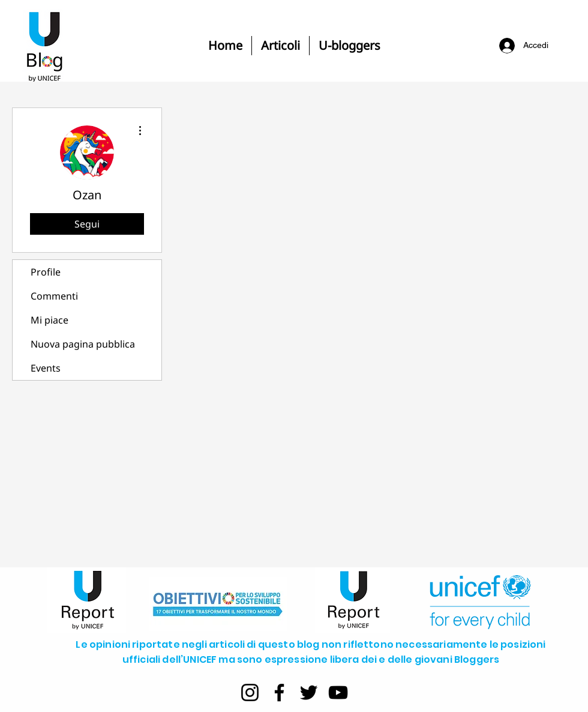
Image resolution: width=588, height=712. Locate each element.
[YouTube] (338, 692)
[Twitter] (309, 692)
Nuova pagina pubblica (83, 344)
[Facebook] (279, 692)
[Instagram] (250, 692)
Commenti (54, 296)
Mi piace (49, 320)
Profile (46, 272)
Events (46, 368)
